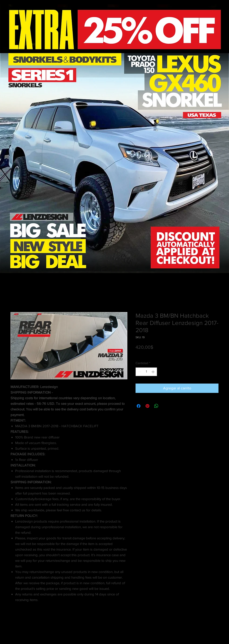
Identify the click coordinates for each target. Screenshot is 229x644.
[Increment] (153, 372)
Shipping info (174, 354)
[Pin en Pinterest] (147, 406)
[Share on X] (165, 406)
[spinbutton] (146, 372)
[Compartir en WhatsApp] (156, 406)
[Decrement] (139, 372)
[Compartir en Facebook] (139, 406)
